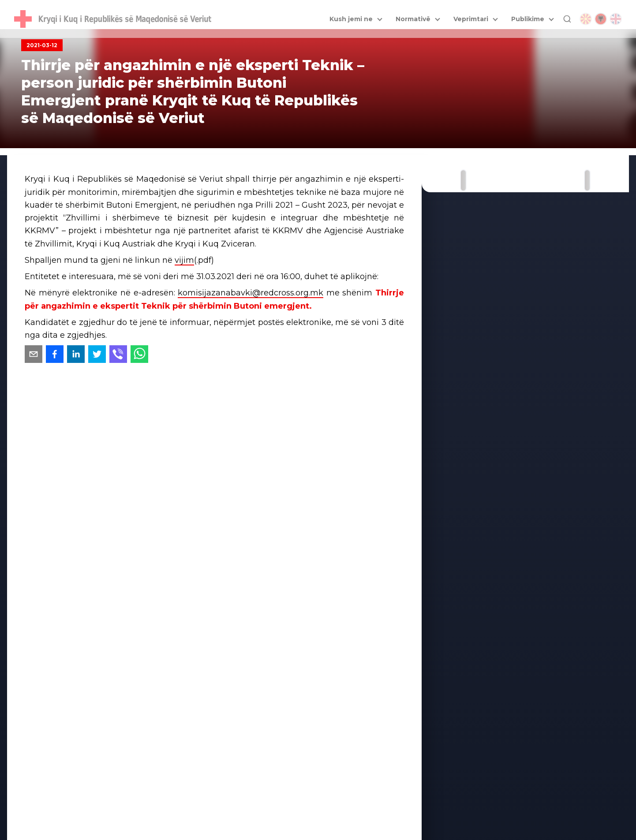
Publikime (528, 19)
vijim (184, 260)
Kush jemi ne (351, 19)
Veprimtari (471, 19)
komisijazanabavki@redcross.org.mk (251, 293)
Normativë (413, 19)
